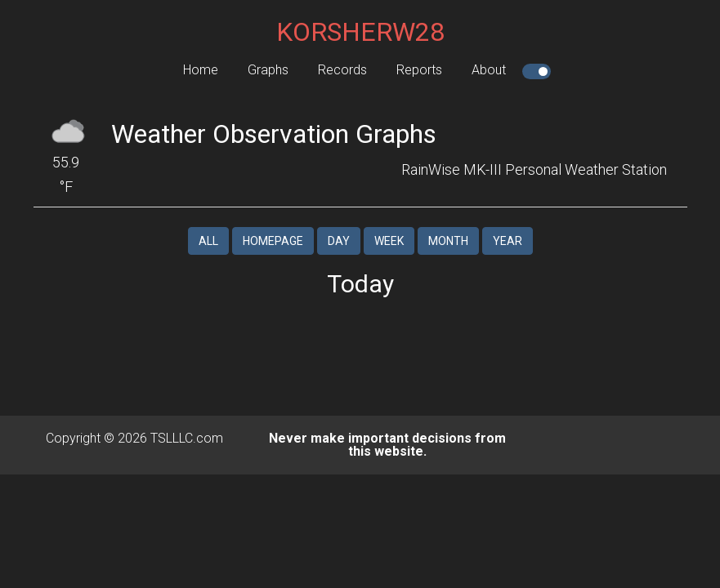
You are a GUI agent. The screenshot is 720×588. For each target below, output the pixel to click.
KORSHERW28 (360, 32)
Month (448, 241)
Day (339, 241)
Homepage (273, 241)
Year (508, 241)
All (208, 241)
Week (389, 241)
